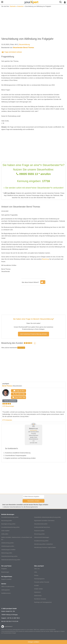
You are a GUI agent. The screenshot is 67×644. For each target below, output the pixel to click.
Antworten (20, 6)
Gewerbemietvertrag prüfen (9, 556)
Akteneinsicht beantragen (42, 537)
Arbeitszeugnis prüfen (8, 546)
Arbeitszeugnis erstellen (8, 550)
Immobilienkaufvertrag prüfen (10, 517)
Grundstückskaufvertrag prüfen (10, 527)
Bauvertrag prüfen (7, 521)
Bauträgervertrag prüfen (8, 524)
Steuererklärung (24, 44)
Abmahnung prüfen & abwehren (43, 544)
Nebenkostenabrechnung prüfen (11, 560)
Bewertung (45, 259)
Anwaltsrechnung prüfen (41, 541)
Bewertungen (5, 572)
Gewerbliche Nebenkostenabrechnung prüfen (47, 517)
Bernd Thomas (7, 386)
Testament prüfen (39, 531)
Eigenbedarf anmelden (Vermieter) (44, 521)
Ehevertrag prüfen (39, 534)
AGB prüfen (5, 534)
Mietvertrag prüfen (7, 553)
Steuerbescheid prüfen (41, 524)
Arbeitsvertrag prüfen (8, 543)
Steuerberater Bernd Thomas (23, 48)
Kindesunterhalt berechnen (42, 527)
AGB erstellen (5, 531)
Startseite (13, 6)
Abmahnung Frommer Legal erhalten (45, 547)
